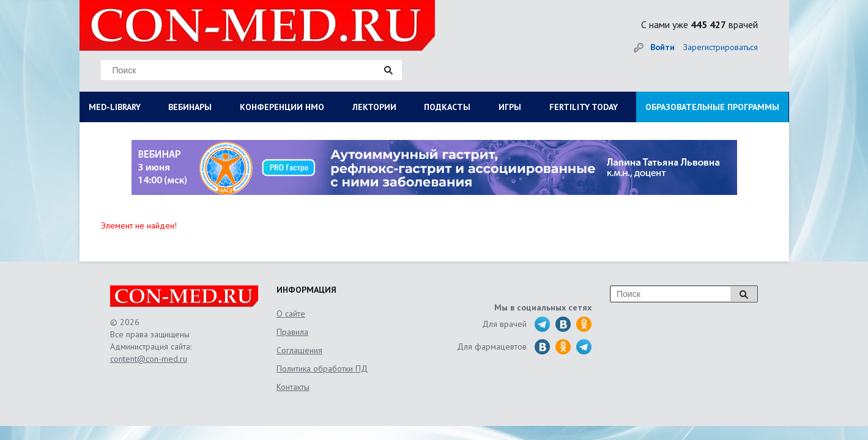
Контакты (293, 387)
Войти (662, 47)
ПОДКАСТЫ (447, 107)
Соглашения (299, 350)
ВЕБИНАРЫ (190, 107)
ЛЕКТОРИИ (374, 107)
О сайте (291, 313)
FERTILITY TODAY (584, 107)
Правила (292, 332)
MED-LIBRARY (115, 107)
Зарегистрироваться (721, 47)
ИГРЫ (510, 107)
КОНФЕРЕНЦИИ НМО (282, 107)
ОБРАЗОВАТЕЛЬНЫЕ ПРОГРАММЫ (712, 107)
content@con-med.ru (149, 359)
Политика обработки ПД (322, 369)
